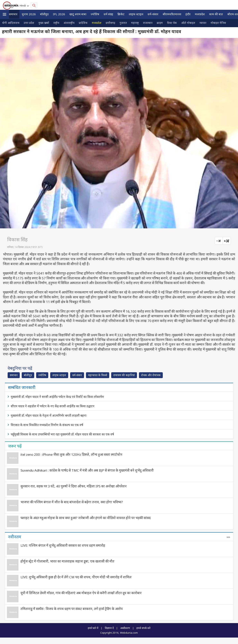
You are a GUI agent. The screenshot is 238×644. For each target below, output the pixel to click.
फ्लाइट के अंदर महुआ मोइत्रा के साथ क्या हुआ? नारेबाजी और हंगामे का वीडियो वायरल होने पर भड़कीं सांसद (86, 518)
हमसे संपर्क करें (143, 628)
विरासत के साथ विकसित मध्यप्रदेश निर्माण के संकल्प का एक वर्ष (47, 425)
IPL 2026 (59, 14)
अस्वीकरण (125, 628)
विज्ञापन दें (109, 628)
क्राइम (160, 23)
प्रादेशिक (83, 23)
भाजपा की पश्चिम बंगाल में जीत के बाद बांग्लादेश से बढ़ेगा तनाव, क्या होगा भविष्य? (72, 502)
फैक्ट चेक (172, 23)
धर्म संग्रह (108, 14)
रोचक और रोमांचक (151, 375)
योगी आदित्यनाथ (11, 23)
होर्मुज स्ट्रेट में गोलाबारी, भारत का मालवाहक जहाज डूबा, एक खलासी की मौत (67, 561)
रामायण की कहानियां (124, 375)
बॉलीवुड (44, 14)
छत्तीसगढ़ (110, 23)
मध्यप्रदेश (200, 14)
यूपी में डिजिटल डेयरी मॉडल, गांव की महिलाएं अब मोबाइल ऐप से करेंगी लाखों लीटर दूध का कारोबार (81, 593)
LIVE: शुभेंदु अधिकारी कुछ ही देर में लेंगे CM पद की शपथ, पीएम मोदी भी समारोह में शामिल (76, 577)
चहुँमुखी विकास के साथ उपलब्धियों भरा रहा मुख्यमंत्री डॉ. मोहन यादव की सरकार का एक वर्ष (62, 434)
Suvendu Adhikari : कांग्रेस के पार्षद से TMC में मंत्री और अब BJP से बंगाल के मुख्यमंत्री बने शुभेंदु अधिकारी (87, 470)
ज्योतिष (95, 14)
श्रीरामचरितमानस (172, 14)
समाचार (13, 14)
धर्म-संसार (153, 14)
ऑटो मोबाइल (188, 23)
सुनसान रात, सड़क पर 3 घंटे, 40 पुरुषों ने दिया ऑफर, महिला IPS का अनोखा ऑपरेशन (74, 486)
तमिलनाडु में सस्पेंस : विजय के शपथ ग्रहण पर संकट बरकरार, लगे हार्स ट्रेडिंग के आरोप (72, 609)
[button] (4, 14)
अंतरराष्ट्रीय (69, 23)
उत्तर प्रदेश (29, 23)
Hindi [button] (23, 5)
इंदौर (188, 14)
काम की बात (216, 14)
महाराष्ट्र (135, 23)
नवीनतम (15, 537)
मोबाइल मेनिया (218, 23)
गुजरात (123, 23)
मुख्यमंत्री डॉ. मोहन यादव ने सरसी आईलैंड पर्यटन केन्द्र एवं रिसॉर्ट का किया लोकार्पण (57, 397)
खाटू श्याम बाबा (78, 14)
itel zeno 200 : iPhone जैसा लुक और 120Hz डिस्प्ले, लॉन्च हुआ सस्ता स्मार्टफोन (71, 454)
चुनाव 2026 (29, 14)
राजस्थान (148, 23)
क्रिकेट (121, 14)
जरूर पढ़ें (15, 446)
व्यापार (203, 23)
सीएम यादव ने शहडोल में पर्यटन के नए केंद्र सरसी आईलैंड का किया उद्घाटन (53, 406)
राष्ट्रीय (56, 23)
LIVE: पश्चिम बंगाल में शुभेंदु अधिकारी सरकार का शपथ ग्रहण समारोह (63, 545)
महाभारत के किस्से (98, 375)
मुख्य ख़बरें (44, 23)
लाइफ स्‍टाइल (136, 14)
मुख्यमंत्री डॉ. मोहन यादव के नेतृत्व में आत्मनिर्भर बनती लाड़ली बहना (49, 415)
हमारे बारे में (93, 628)
